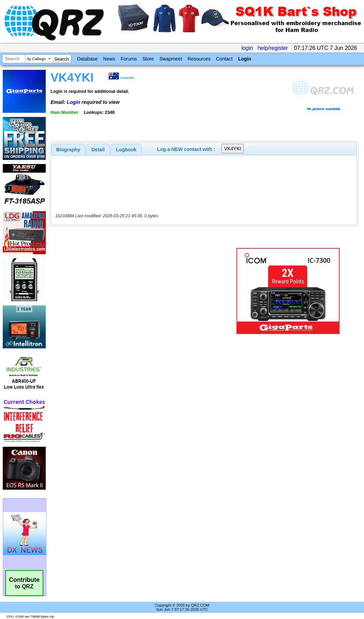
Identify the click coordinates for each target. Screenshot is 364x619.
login (247, 48)
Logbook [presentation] (126, 150)
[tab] (68, 150)
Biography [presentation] (68, 150)
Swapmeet (171, 59)
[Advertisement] (139, 291)
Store (148, 59)
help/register (273, 48)
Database (87, 59)
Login (245, 59)
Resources (199, 59)
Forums (129, 59)
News (109, 59)
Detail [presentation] (98, 150)
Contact (224, 59)
